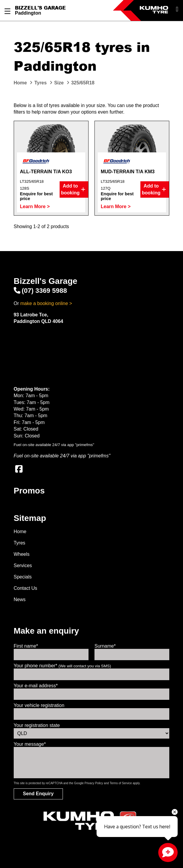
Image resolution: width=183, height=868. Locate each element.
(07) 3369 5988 (40, 291)
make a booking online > (46, 303)
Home (20, 532)
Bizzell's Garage (40, 8)
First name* (26, 646)
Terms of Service (121, 783)
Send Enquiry (38, 794)
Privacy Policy (94, 783)
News (20, 599)
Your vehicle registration (39, 705)
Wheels (22, 554)
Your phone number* (62, 666)
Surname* (105, 646)
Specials (23, 577)
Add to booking (73, 189)
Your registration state (37, 725)
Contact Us (25, 588)
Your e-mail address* (36, 686)
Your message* (30, 744)
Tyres (20, 543)
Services (23, 565)
